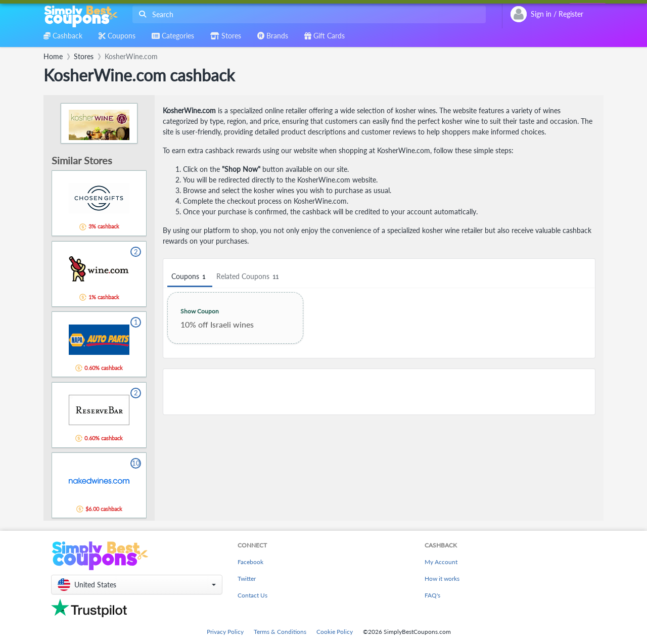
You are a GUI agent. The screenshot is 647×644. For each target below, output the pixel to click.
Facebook (250, 562)
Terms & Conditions (280, 632)
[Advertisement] (379, 392)
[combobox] (307, 14)
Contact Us (252, 595)
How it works (442, 579)
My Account (441, 562)
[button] (137, 585)
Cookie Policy (335, 632)
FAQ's (432, 595)
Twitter (247, 579)
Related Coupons (249, 277)
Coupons (190, 277)
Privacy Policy (225, 632)
